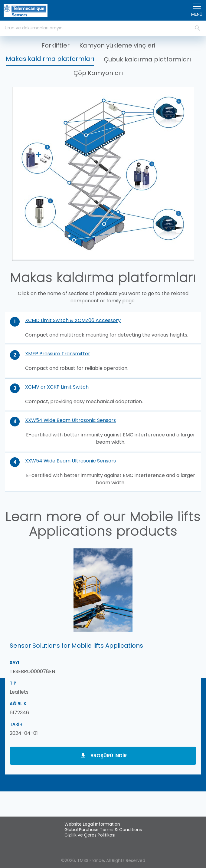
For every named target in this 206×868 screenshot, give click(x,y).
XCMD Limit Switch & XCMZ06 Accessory (73, 320)
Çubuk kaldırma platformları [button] (147, 59)
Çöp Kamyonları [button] (98, 73)
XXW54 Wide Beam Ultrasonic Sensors (70, 420)
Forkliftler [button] (56, 45)
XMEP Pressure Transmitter (58, 354)
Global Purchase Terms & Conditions (103, 830)
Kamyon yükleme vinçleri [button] (117, 45)
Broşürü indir (109, 756)
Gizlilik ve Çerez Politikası (90, 835)
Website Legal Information (92, 824)
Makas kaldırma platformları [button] (50, 59)
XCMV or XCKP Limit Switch (57, 387)
